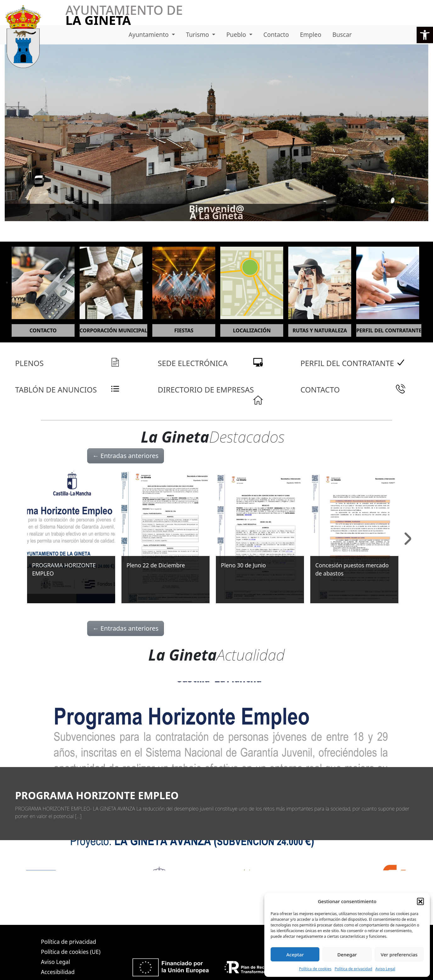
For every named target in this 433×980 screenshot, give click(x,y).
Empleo (311, 34)
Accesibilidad (58, 972)
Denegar (347, 954)
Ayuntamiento (149, 34)
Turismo (198, 34)
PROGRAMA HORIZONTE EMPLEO (97, 795)
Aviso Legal (385, 969)
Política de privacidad (353, 969)
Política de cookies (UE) (71, 952)
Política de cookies (315, 969)
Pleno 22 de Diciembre (156, 565)
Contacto (276, 34)
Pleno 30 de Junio (243, 565)
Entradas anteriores (126, 456)
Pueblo (237, 34)
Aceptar (295, 954)
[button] (425, 35)
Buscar (342, 34)
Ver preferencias (399, 954)
